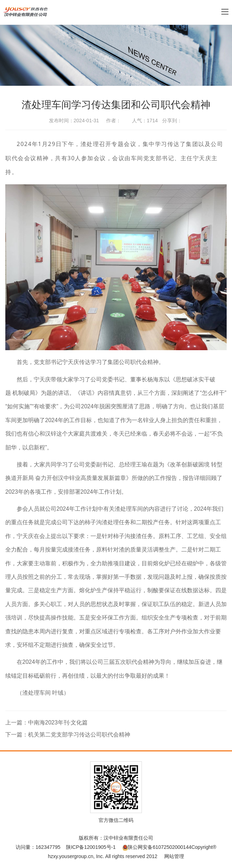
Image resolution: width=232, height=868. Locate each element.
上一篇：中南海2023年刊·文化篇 (46, 723)
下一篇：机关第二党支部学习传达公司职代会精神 (68, 735)
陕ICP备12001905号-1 (91, 847)
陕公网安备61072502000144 (157, 847)
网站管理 (174, 856)
